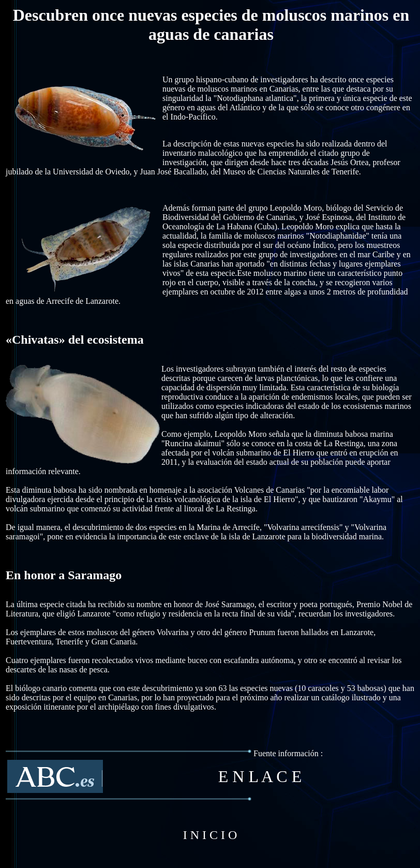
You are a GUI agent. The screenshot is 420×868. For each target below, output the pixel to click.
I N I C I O (210, 835)
